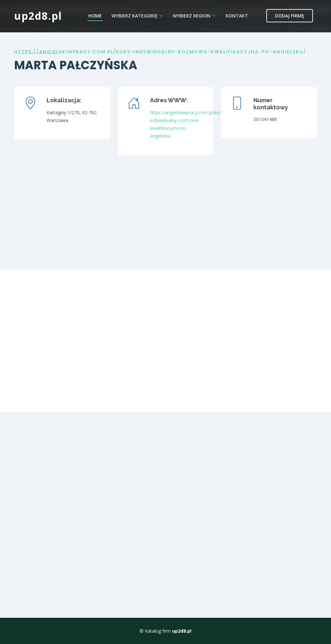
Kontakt (237, 16)
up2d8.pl (38, 16)
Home (95, 16)
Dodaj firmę (290, 16)
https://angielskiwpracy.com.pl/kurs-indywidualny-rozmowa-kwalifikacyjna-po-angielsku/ (160, 52)
